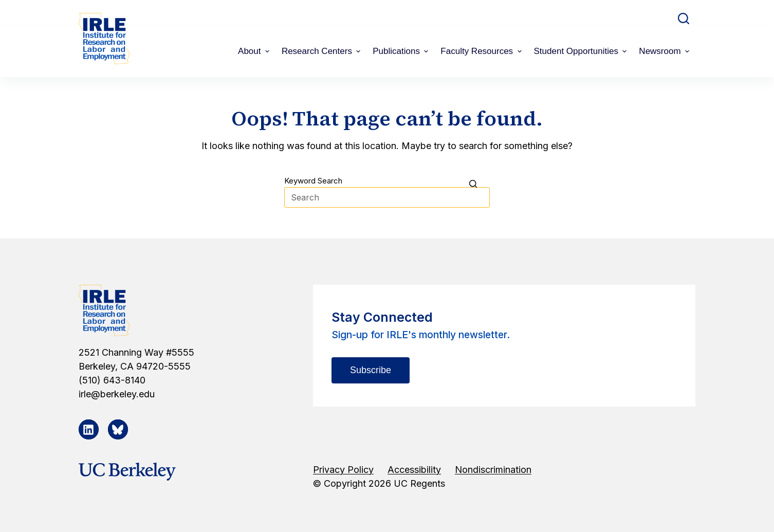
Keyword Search (313, 181)
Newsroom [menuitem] (665, 51)
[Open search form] (684, 19)
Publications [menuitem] (402, 51)
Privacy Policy (343, 470)
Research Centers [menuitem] (322, 51)
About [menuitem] (255, 51)
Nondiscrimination (493, 470)
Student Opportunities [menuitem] (582, 51)
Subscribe (371, 370)
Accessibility (414, 470)
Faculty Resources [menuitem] (482, 51)
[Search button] (480, 184)
